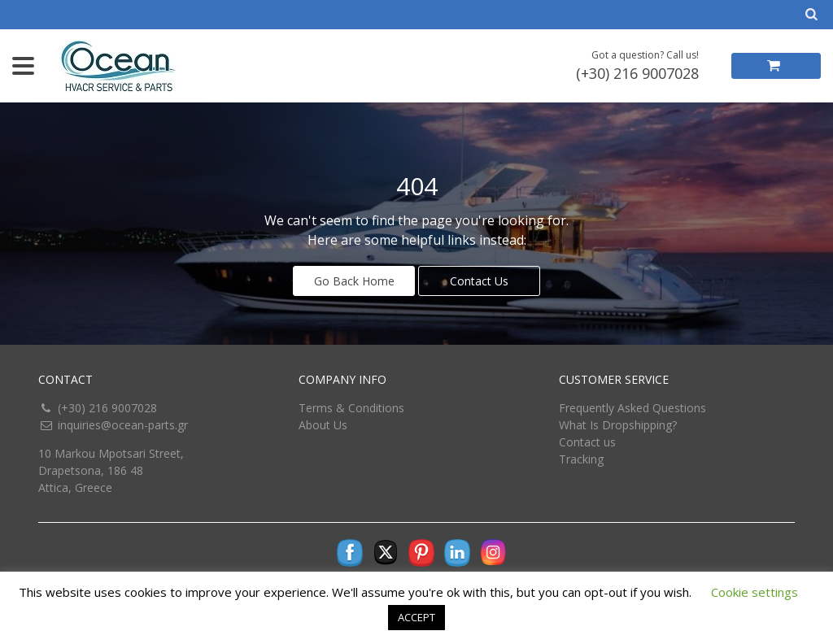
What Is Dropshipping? (618, 425)
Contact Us (479, 281)
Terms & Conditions (351, 408)
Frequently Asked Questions (632, 408)
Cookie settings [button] (754, 592)
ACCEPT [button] (416, 617)
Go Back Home (354, 281)
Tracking (581, 459)
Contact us (587, 442)
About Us (323, 425)
